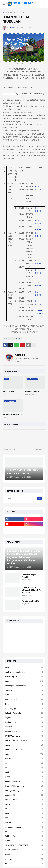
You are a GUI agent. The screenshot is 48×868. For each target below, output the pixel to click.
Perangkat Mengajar (24, 791)
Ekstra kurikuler (24, 699)
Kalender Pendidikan (24, 713)
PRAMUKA (24, 809)
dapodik (24, 690)
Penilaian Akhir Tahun (24, 781)
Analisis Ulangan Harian (24, 672)
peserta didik (24, 795)
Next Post (40, 449)
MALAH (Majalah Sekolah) (24, 740)
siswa (24, 841)
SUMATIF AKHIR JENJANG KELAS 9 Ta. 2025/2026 (31, 590)
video (24, 854)
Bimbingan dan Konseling (24, 686)
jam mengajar (24, 708)
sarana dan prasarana (24, 827)
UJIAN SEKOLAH (17, 12)
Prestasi (24, 813)
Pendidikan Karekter (31, 601)
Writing (24, 863)
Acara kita (24, 668)
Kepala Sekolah (24, 731)
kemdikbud (24, 727)
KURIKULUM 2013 (24, 736)
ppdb (24, 804)
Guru (24, 704)
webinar (24, 859)
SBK (24, 832)
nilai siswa (24, 759)
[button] (4, 4)
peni (24, 772)
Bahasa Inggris (24, 677)
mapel (24, 745)
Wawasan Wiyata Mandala (29, 576)
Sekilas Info (24, 836)
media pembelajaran (24, 750)
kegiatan (24, 718)
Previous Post (10, 449)
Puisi (24, 818)
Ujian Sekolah (9, 392)
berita (24, 681)
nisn (24, 763)
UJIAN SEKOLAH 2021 (12, 414)
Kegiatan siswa (24, 722)
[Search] (21, 499)
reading (24, 822)
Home (5, 12)
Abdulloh (20, 355)
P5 (24, 768)
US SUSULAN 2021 (33, 392)
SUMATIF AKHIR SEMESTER (24, 845)
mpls (24, 754)
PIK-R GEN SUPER (24, 800)
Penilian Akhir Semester (24, 786)
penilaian (24, 777)
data (24, 695)
